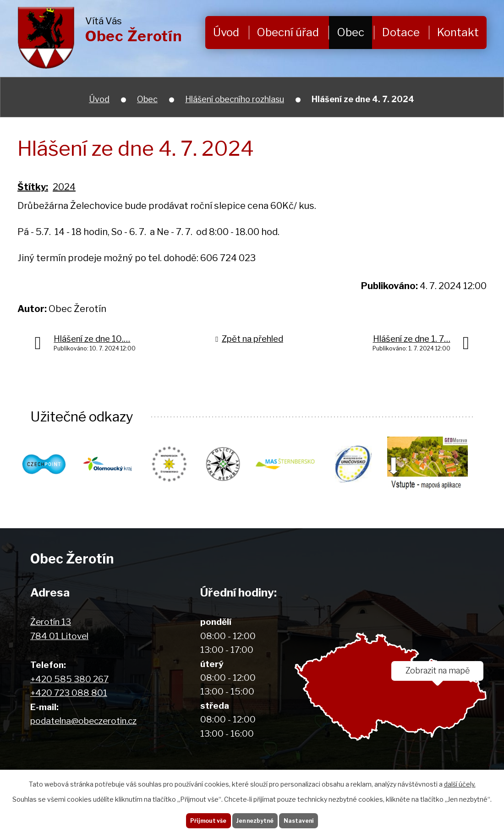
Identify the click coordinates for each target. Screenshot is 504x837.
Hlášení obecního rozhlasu (235, 99)
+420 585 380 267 (69, 679)
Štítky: (33, 187)
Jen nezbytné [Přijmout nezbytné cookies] (255, 818)
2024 (64, 187)
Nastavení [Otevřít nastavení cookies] (310, 818)
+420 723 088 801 (69, 693)
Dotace (401, 32)
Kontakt (458, 32)
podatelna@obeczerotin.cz (83, 721)
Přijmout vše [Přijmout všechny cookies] (197, 818)
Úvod (226, 32)
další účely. (460, 780)
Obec (351, 32)
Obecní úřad (288, 32)
